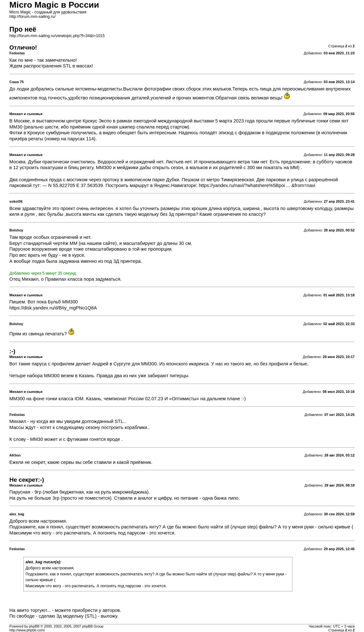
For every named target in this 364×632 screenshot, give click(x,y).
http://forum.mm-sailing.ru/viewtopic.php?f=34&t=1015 (57, 36)
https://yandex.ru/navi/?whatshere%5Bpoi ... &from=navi (257, 185)
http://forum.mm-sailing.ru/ (32, 17)
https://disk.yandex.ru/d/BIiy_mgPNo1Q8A (53, 308)
